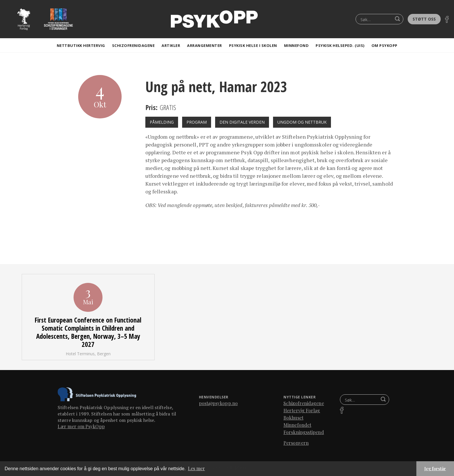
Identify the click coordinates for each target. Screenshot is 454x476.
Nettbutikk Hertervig (81, 45)
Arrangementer (205, 45)
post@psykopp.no (218, 403)
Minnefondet (297, 425)
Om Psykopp (385, 45)
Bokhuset (293, 418)
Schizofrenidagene (133, 45)
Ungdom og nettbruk (302, 122)
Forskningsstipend (304, 432)
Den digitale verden (242, 122)
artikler (171, 45)
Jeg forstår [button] (435, 468)
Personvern (296, 443)
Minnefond (296, 45)
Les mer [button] (196, 468)
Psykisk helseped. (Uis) (340, 45)
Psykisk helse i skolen (253, 45)
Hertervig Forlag (302, 410)
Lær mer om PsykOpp (81, 426)
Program (197, 122)
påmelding (162, 122)
